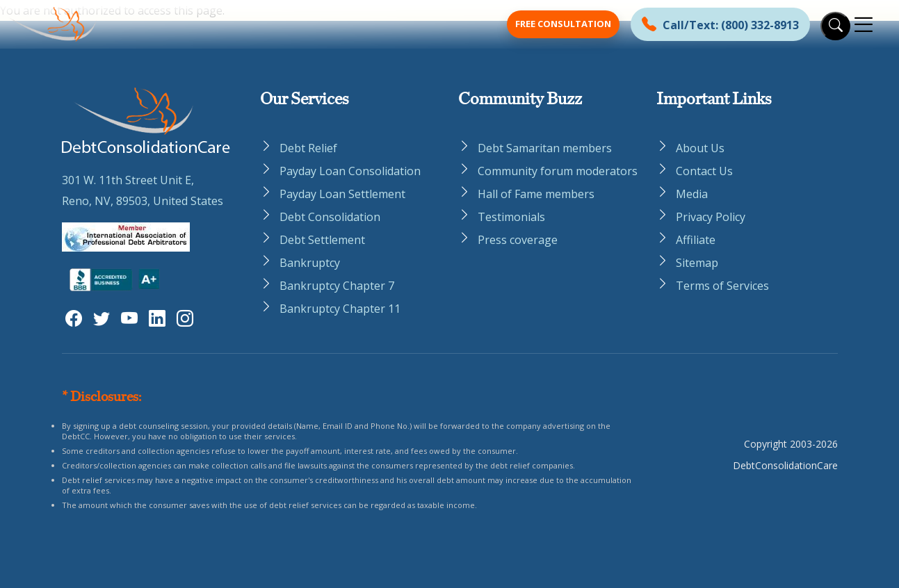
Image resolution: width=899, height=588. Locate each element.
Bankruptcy (310, 263)
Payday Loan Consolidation (350, 171)
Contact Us (704, 171)
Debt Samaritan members (545, 148)
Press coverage (518, 240)
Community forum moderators (558, 171)
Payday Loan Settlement (342, 194)
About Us (700, 148)
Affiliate (696, 240)
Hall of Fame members (536, 194)
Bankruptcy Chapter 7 (337, 286)
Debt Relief (308, 148)
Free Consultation (563, 24)
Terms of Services (722, 286)
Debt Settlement (322, 240)
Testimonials (511, 217)
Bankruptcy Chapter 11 (340, 309)
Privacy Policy (711, 217)
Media (692, 194)
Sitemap (697, 263)
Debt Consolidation (330, 217)
